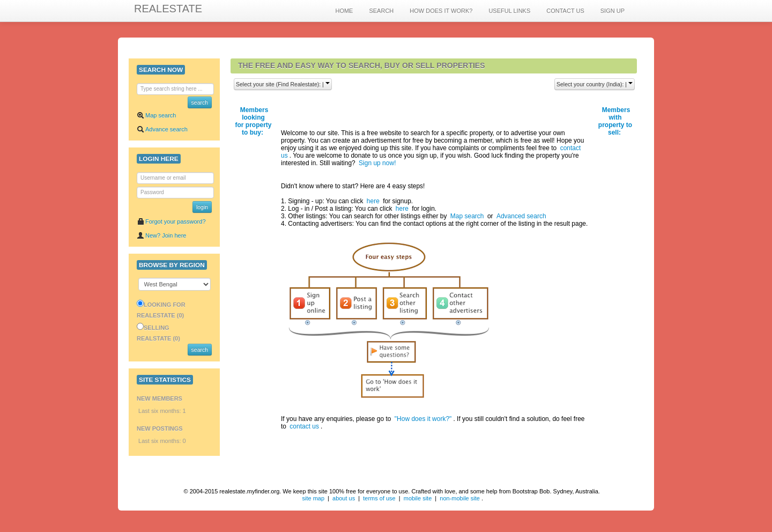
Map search (156, 115)
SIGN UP (613, 11)
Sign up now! (377, 163)
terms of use (379, 498)
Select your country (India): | (595, 84)
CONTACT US (565, 11)
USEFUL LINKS (509, 11)
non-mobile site (460, 498)
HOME (344, 11)
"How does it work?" (423, 419)
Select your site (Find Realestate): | (283, 84)
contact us (304, 426)
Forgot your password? (171, 221)
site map (313, 498)
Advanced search (521, 216)
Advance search (162, 129)
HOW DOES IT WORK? (441, 11)
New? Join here (161, 235)
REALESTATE (168, 9)
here (373, 201)
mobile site (418, 498)
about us (344, 498)
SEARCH (381, 11)
